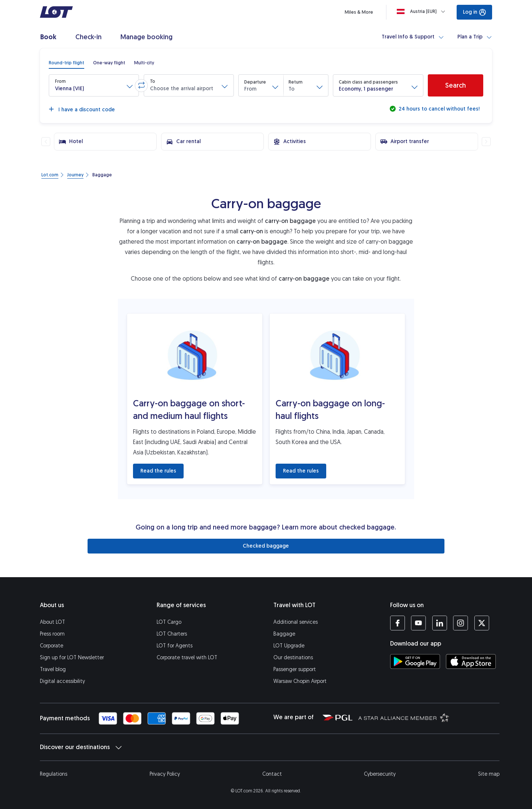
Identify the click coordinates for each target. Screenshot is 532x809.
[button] (94, 85)
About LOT (52, 622)
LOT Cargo (169, 622)
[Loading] (422, 11)
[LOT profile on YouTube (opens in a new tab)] (418, 623)
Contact (272, 774)
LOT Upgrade (289, 646)
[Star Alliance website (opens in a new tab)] (404, 717)
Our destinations (293, 658)
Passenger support (295, 669)
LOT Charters (172, 634)
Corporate (52, 646)
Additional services (296, 622)
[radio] (66, 63)
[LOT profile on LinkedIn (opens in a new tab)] (439, 623)
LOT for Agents (175, 646)
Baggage (284, 634)
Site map (489, 774)
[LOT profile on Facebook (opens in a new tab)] (398, 623)
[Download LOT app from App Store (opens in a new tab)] (471, 661)
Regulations (54, 774)
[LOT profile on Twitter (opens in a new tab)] (482, 623)
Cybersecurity (380, 774)
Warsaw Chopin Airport (300, 681)
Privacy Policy (165, 774)
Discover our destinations (81, 747)
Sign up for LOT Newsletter (72, 658)
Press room (52, 634)
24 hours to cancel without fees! (438, 109)
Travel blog (53, 669)
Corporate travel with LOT (187, 658)
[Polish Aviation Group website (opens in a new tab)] (337, 717)
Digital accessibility (62, 681)
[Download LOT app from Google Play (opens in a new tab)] (415, 661)
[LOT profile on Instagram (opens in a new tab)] (461, 623)
